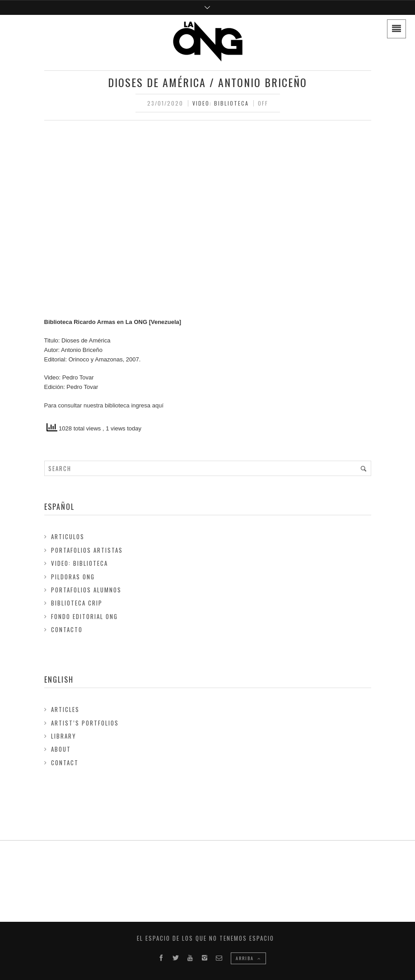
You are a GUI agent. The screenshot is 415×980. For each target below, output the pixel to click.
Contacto (67, 629)
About (61, 749)
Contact (65, 763)
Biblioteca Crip (77, 603)
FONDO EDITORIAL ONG (84, 616)
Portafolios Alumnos (86, 590)
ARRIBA (248, 958)
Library (64, 736)
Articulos (68, 536)
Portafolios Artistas (87, 550)
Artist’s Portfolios (85, 723)
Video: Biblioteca (221, 103)
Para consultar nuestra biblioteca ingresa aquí (104, 405)
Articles (65, 709)
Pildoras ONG (73, 577)
